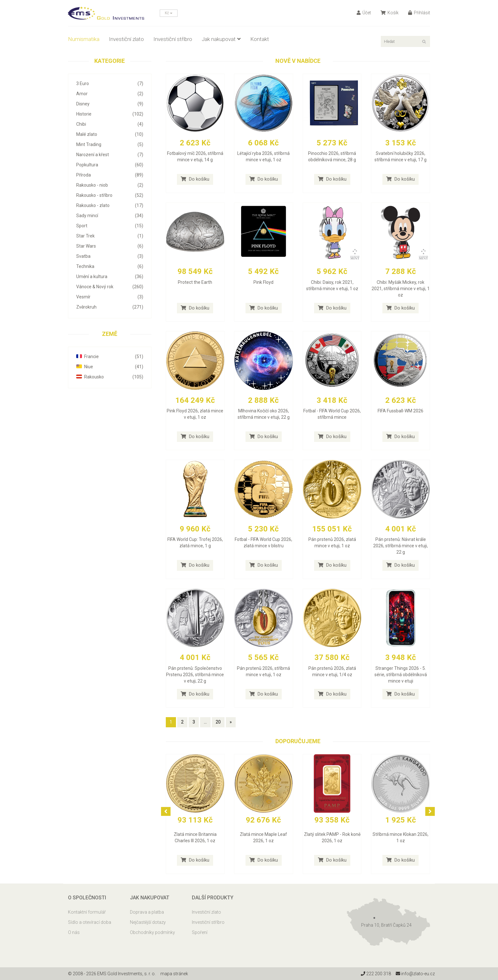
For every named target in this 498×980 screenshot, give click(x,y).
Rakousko (110, 377)
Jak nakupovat (221, 39)
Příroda (110, 175)
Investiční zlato (126, 39)
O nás (74, 932)
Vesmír (110, 297)
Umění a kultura (110, 277)
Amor (110, 94)
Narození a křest (110, 155)
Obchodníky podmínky (152, 932)
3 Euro (110, 83)
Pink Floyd (263, 282)
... (205, 722)
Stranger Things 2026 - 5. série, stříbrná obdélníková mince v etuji (401, 675)
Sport (110, 226)
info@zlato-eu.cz (415, 974)
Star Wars (110, 246)
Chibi (110, 124)
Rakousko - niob (110, 185)
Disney (110, 104)
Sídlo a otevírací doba (90, 922)
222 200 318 (376, 974)
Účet (364, 13)
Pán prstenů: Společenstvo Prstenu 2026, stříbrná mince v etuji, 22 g (195, 675)
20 (218, 722)
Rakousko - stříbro (110, 195)
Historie (110, 114)
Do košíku (195, 179)
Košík (390, 13)
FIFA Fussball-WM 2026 (400, 411)
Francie (110, 357)
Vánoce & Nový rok (110, 287)
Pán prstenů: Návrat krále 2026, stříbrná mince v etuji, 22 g (400, 546)
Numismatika (84, 39)
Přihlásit (419, 13)
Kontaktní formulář (87, 912)
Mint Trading (110, 144)
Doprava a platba (147, 912)
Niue (110, 367)
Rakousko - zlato (110, 205)
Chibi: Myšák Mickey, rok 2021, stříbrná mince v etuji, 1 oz (401, 289)
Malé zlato (110, 134)
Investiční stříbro (173, 39)
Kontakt (260, 39)
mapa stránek (174, 974)
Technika (110, 266)
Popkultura (110, 165)
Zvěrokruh (110, 307)
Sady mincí (110, 216)
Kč (169, 13)
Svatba (110, 256)
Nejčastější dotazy (148, 922)
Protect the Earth (195, 282)
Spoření (200, 932)
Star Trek (110, 236)
